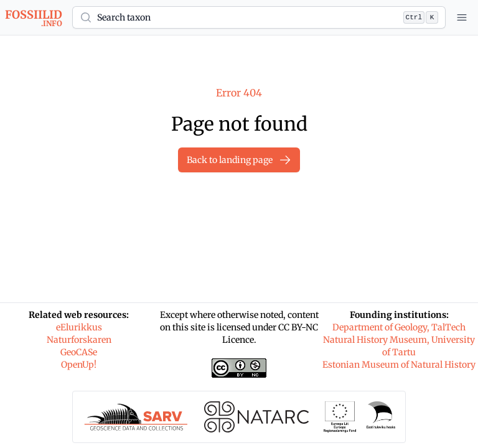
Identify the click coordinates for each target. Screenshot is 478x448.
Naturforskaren (79, 340)
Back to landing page (239, 160)
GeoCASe (79, 352)
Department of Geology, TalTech (399, 327)
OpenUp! (79, 365)
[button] (259, 17)
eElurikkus (79, 327)
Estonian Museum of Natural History (399, 365)
